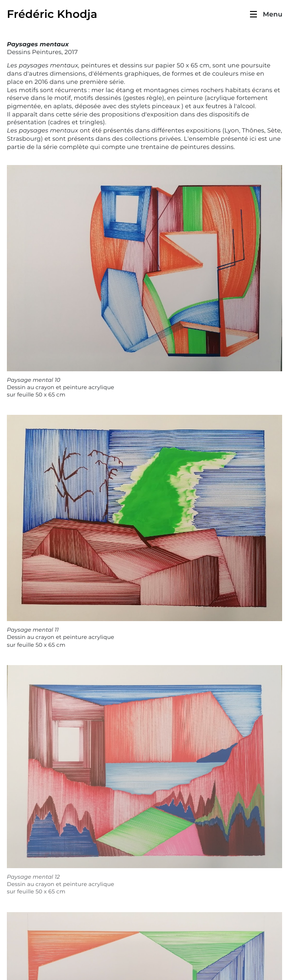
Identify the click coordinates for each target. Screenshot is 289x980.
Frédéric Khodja (52, 15)
